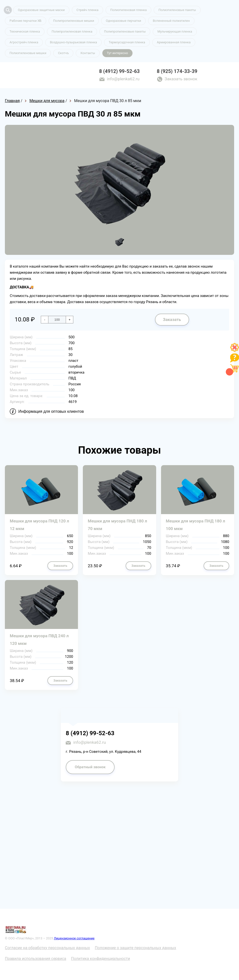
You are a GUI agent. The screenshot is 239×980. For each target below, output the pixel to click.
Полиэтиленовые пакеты (177, 10)
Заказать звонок (181, 79)
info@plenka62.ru (123, 79)
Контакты (88, 53)
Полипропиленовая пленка (72, 31)
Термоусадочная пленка (127, 42)
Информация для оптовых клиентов (51, 411)
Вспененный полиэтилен (171, 21)
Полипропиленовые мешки (74, 21)
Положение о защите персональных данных (136, 948)
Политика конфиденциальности (101, 959)
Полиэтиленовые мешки (28, 53)
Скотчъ (63, 53)
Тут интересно (117, 53)
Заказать (172, 319)
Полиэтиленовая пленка (129, 10)
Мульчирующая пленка (175, 31)
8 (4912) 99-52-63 (119, 71)
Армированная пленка (174, 42)
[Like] (235, 350)
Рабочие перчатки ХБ (26, 21)
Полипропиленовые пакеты (125, 31)
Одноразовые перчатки (123, 21)
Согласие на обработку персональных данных (47, 948)
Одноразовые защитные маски (41, 10)
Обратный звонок (90, 767)
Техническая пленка (25, 31)
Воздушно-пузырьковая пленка (73, 42)
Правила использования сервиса (36, 959)
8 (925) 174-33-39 (177, 71)
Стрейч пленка (87, 10)
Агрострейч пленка (24, 42)
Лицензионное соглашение (74, 938)
